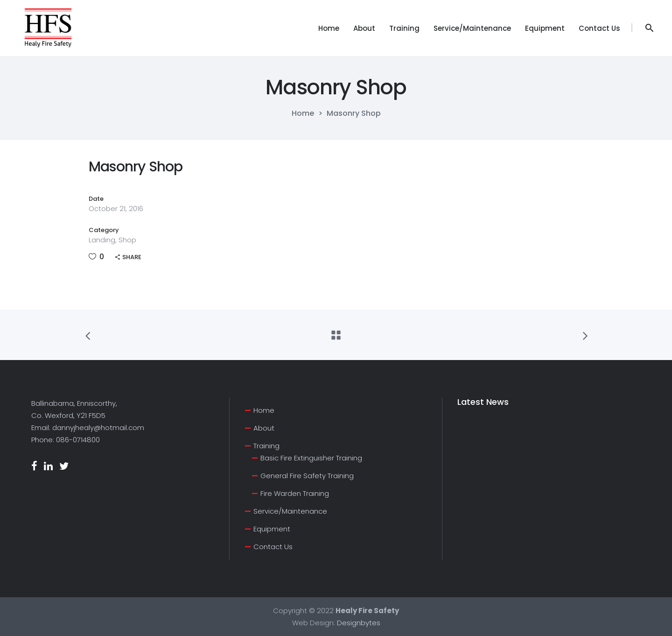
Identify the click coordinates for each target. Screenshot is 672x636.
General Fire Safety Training (307, 476)
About (264, 428)
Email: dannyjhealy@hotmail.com (88, 428)
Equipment (272, 529)
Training (266, 446)
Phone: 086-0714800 (66, 440)
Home (303, 113)
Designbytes (359, 623)
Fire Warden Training (295, 493)
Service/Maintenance (290, 511)
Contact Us (273, 547)
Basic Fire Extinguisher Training (311, 458)
